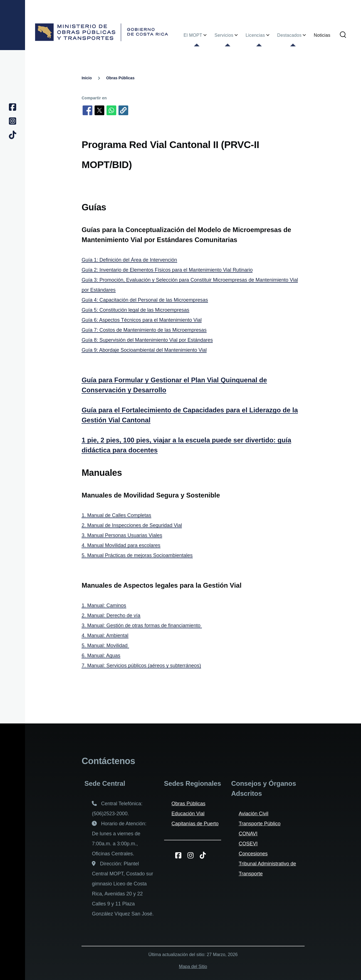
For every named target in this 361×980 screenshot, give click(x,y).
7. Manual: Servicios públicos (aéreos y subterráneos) (141, 666)
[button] (123, 110)
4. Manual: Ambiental (105, 636)
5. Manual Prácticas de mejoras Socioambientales (137, 555)
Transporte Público (259, 824)
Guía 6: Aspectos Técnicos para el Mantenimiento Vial (142, 320)
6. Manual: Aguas (101, 656)
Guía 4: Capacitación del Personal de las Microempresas (145, 300)
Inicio (87, 78)
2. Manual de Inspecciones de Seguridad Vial (132, 525)
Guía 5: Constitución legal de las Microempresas (135, 310)
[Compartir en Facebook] (87, 110)
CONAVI (248, 834)
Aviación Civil (254, 814)
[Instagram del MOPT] (193, 855)
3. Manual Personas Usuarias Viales (122, 535)
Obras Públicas (120, 78)
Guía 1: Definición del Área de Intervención (129, 260)
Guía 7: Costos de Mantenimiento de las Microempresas (144, 330)
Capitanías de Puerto (195, 824)
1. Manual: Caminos (104, 605)
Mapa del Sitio (193, 967)
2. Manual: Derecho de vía (111, 615)
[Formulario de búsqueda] (343, 35)
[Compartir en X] (99, 110)
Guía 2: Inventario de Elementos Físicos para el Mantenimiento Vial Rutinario (167, 270)
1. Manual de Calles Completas (116, 515)
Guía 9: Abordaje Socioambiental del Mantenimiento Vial (144, 350)
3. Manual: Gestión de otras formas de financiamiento (142, 626)
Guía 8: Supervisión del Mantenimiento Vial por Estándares (147, 340)
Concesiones (253, 854)
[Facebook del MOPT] (180, 855)
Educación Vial (188, 814)
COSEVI (248, 844)
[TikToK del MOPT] (205, 855)
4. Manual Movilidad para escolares (121, 545)
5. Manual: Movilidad (105, 646)
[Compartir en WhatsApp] (111, 110)
